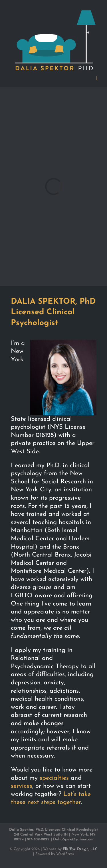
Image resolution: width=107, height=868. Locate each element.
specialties (54, 778)
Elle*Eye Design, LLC (80, 849)
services (22, 786)
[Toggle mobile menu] (97, 78)
